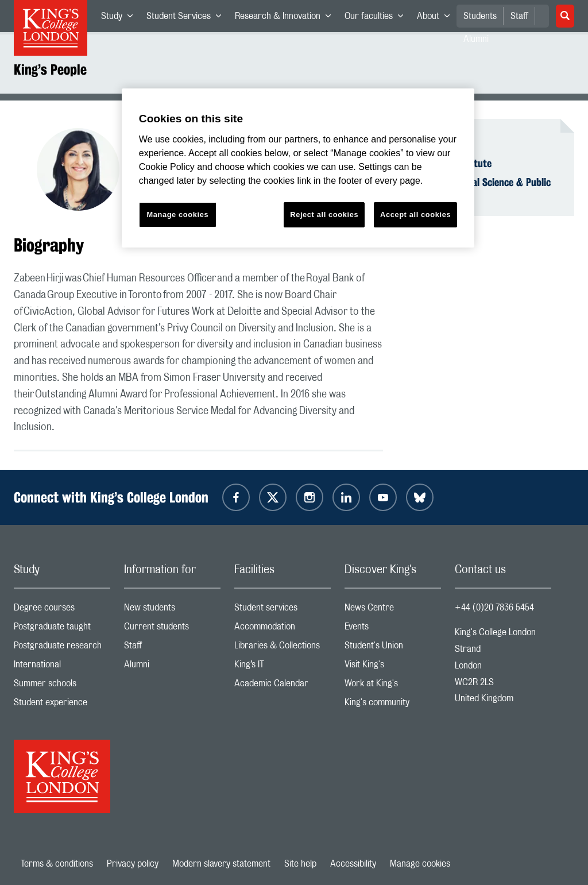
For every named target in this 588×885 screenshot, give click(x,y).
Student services (283, 610)
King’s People (50, 69)
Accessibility (353, 864)
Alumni (172, 667)
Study (120, 18)
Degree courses (62, 610)
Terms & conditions (57, 864)
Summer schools (62, 686)
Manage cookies (420, 864)
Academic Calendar (283, 686)
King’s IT (283, 667)
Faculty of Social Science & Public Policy (481, 188)
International (62, 667)
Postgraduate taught (62, 629)
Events (393, 629)
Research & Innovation (286, 18)
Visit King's (393, 667)
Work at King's (393, 686)
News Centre (393, 610)
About (437, 18)
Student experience (62, 705)
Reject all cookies (324, 215)
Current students (172, 629)
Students (480, 16)
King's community (393, 705)
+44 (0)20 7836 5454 (494, 608)
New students (172, 610)
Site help (300, 864)
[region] (298, 168)
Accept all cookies (415, 215)
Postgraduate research (62, 648)
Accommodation (283, 629)
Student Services (187, 18)
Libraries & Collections (283, 648)
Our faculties (377, 18)
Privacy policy (133, 864)
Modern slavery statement (221, 864)
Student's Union (393, 648)
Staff (519, 16)
